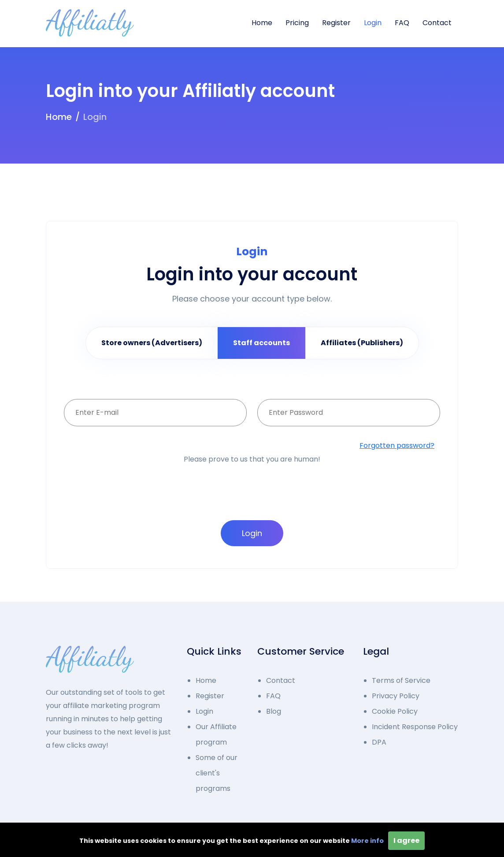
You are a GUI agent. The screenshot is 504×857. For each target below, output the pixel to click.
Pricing (297, 23)
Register (336, 23)
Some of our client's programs (217, 773)
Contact (437, 23)
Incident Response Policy (415, 727)
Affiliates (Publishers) (362, 343)
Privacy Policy (396, 696)
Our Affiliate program (216, 734)
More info (367, 841)
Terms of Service (401, 680)
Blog (274, 711)
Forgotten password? (397, 445)
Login (373, 23)
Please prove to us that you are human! (252, 459)
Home (262, 23)
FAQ (402, 23)
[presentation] (251, 482)
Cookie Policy (395, 711)
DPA (379, 742)
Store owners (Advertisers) (152, 343)
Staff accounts (261, 343)
